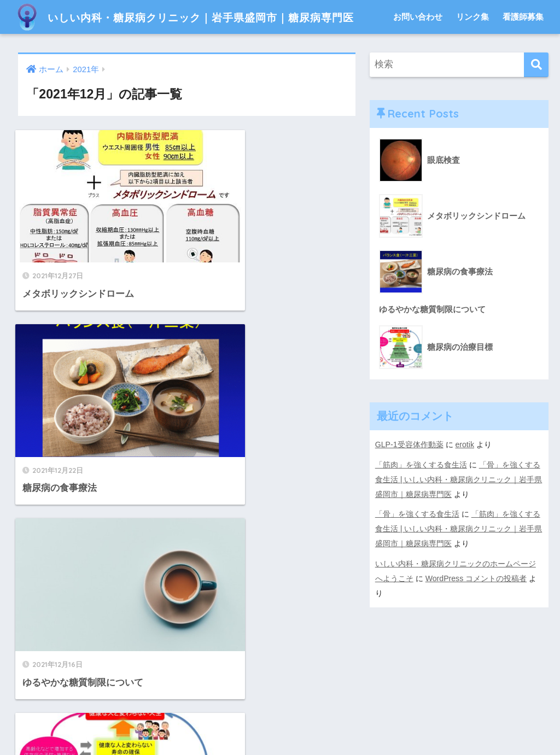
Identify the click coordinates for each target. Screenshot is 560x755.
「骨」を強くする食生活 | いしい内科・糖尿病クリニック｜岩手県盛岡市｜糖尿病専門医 (459, 513)
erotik (465, 478)
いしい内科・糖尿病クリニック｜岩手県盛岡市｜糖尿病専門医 (217, 17)
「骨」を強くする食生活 (417, 547)
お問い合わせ (418, 51)
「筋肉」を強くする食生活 (421, 499)
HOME (280, 700)
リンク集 (472, 51)
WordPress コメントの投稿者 (476, 609)
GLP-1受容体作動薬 (409, 478)
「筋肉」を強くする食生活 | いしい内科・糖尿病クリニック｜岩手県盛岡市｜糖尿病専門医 (459, 561)
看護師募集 (523, 51)
